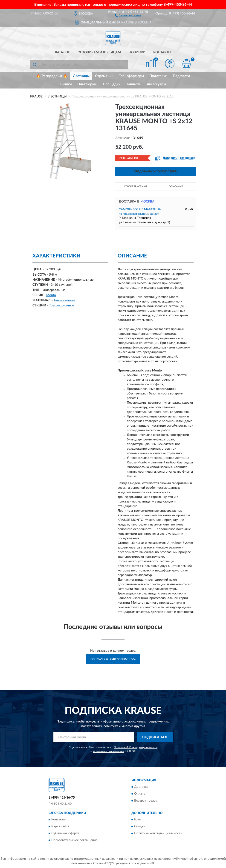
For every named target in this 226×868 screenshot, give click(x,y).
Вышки (66, 84)
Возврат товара (146, 801)
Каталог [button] (62, 52)
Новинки (137, 52)
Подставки (158, 76)
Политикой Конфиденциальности (136, 747)
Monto (51, 295)
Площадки (112, 84)
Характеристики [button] (135, 187)
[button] (128, 15)
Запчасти (134, 84)
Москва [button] (147, 202)
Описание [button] (176, 187)
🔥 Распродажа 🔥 (52, 76)
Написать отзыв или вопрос (113, 659)
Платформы (87, 84)
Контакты (162, 52)
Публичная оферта (65, 834)
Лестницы (81, 76)
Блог (138, 820)
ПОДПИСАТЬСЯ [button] (155, 737)
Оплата (140, 794)
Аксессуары (156, 84)
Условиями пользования (108, 751)
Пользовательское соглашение (74, 840)
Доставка (141, 787)
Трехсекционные (62, 306)
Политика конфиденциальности (158, 834)
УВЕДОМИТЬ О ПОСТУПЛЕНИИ (156, 171)
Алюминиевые (64, 300)
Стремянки (104, 76)
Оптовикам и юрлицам (99, 52)
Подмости (181, 76)
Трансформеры (131, 76)
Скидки (140, 827)
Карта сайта (60, 827)
